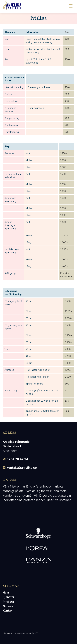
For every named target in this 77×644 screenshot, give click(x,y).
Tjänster (9, 597)
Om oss (8, 606)
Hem (6, 592)
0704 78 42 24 (17, 459)
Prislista (8, 602)
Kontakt (8, 611)
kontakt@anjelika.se (22, 468)
